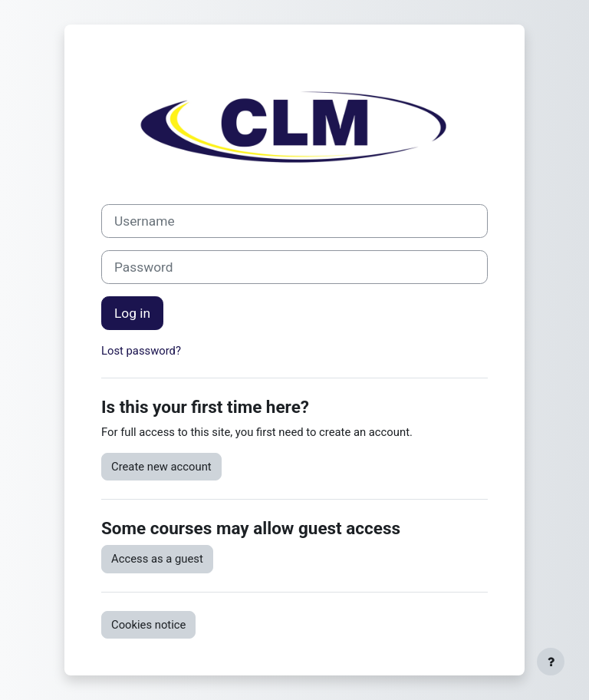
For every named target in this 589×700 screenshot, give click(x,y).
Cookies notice (148, 625)
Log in (132, 313)
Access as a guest (157, 559)
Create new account (161, 467)
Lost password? (141, 351)
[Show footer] (551, 662)
